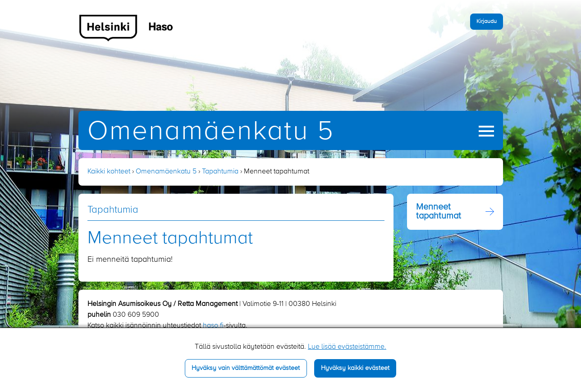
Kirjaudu (487, 21)
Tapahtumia (220, 172)
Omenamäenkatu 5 (211, 132)
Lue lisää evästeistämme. (347, 347)
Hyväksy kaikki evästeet (355, 368)
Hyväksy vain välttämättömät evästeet (246, 368)
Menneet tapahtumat (439, 212)
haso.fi (213, 326)
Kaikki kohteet (109, 172)
